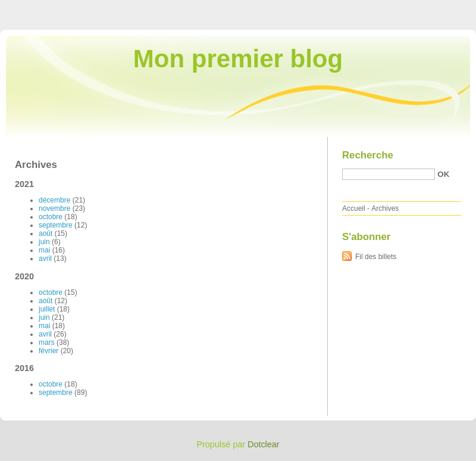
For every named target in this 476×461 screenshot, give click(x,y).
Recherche (368, 155)
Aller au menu (383, 8)
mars (47, 342)
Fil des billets (376, 257)
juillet (47, 309)
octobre (51, 217)
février (48, 351)
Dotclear (264, 444)
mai (44, 250)
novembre (54, 208)
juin (44, 242)
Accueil (354, 208)
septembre (56, 225)
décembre (54, 200)
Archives (385, 208)
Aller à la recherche (441, 8)
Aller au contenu (330, 8)
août (46, 233)
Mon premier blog (238, 59)
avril (45, 258)
